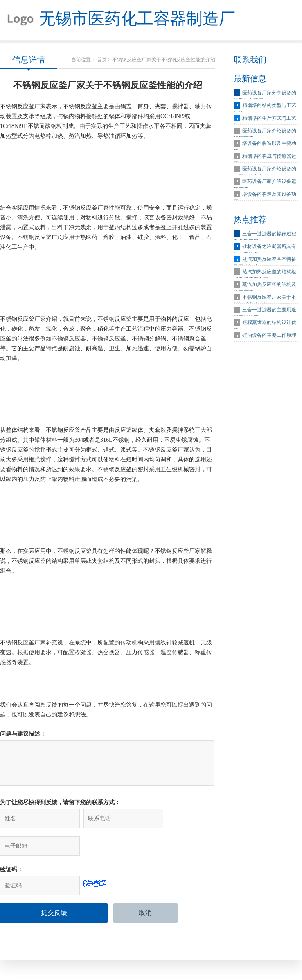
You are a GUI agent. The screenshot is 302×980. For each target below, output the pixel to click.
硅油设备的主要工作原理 (269, 336)
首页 (102, 61)
